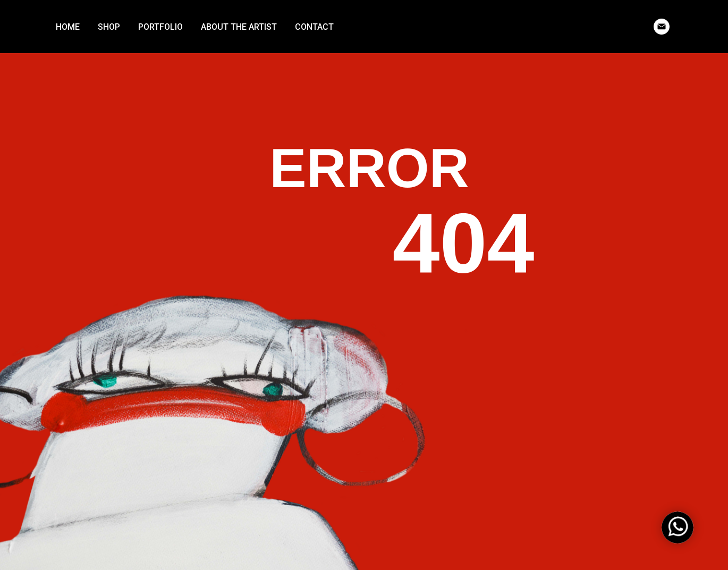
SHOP (109, 27)
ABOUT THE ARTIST (239, 27)
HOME (68, 27)
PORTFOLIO (160, 27)
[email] (662, 27)
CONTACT (314, 27)
